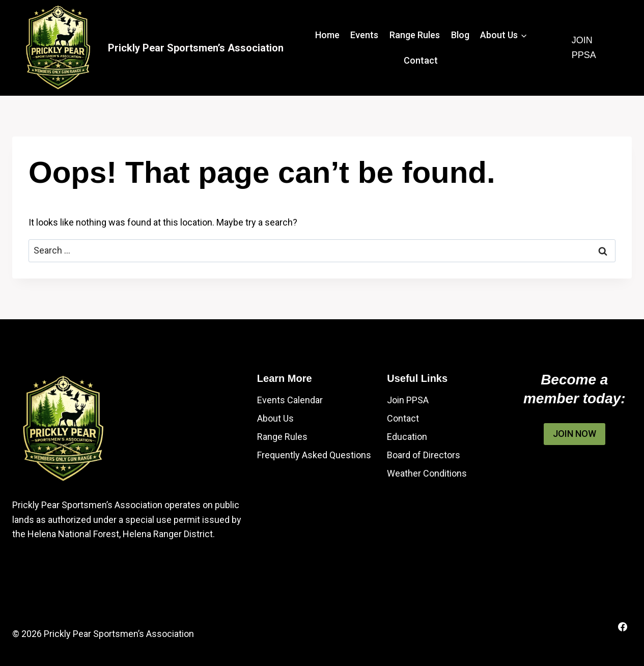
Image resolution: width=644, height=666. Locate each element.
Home (327, 35)
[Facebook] (623, 627)
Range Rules (415, 35)
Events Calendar (290, 400)
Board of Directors (424, 455)
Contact (421, 60)
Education (407, 437)
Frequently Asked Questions (314, 455)
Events (364, 35)
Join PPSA (584, 48)
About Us (275, 418)
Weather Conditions (427, 473)
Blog (460, 35)
